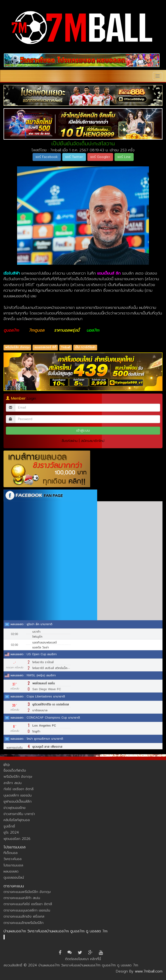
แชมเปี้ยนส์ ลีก (109, 273)
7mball (66, 348)
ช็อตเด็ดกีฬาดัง (15, 770)
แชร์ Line (124, 157)
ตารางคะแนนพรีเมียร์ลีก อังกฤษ (27, 892)
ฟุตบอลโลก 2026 (17, 839)
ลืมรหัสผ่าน (70, 441)
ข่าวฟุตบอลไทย (15, 808)
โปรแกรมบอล (13, 865)
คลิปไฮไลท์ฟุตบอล (17, 820)
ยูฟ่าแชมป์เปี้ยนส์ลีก (18, 801)
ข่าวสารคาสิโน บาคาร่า (19, 814)
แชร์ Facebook (47, 157)
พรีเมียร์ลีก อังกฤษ (17, 348)
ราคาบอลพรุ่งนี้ (67, 330)
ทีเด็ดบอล (11, 853)
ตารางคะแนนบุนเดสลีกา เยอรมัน (27, 910)
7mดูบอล (37, 330)
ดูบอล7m (11, 330)
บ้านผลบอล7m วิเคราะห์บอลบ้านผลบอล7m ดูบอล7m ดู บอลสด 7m (55, 931)
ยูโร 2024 (11, 832)
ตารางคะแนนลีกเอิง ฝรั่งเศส (24, 916)
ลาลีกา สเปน (13, 783)
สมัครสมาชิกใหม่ (93, 441)
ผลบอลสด (11, 871)
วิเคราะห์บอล (13, 859)
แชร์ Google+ (100, 157)
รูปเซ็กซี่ (9, 826)
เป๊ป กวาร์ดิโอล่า (85, 348)
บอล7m (93, 330)
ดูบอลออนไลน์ (14, 877)
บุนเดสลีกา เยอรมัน (18, 795)
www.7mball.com (149, 971)
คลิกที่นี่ (96, 959)
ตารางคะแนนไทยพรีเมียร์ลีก (24, 923)
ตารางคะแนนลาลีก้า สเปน (22, 898)
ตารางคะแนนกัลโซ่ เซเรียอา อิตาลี (28, 904)
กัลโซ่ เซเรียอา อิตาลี (18, 789)
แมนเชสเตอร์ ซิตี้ (45, 348)
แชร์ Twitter (74, 157)
